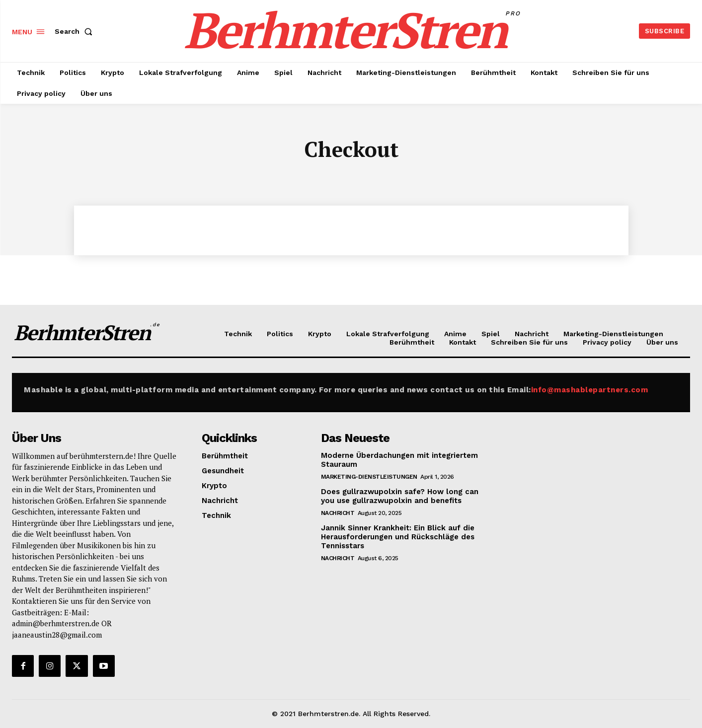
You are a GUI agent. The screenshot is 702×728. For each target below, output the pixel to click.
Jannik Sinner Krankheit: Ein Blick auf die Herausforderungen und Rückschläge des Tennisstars (398, 537)
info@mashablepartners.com (590, 390)
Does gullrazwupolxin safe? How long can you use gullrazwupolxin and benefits (400, 496)
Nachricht (338, 513)
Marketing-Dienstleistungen (369, 477)
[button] (76, 31)
